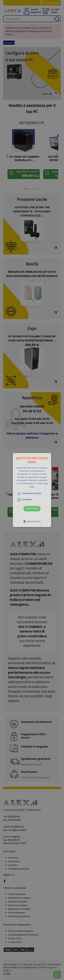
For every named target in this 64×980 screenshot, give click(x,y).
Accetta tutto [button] (32, 509)
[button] (32, 490)
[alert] (32, 490)
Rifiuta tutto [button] (32, 516)
